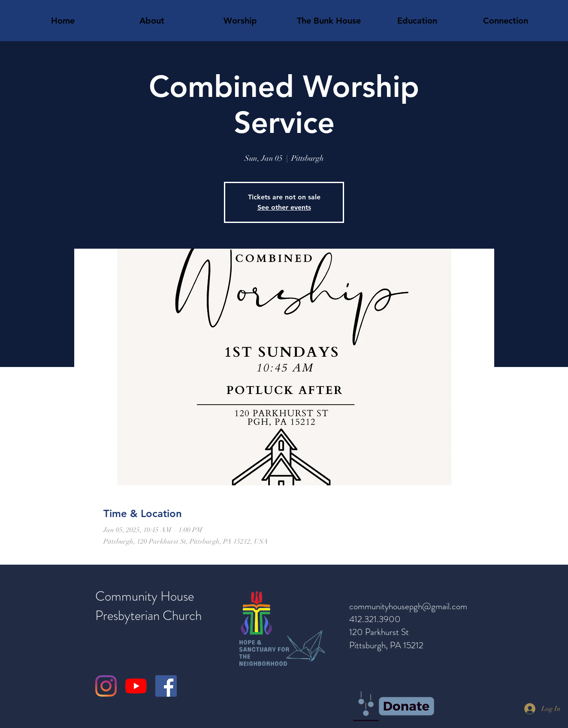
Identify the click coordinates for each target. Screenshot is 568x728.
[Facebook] (166, 686)
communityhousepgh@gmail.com (408, 606)
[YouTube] (136, 686)
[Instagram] (106, 686)
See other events (284, 207)
